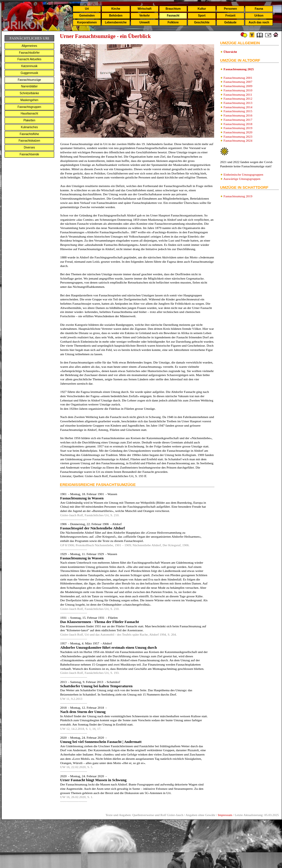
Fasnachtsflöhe (29, 134)
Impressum (225, 815)
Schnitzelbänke (29, 93)
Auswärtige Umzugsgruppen (242, 179)
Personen (230, 9)
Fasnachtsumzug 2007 (238, 82)
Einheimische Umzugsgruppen (243, 174)
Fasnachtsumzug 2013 (238, 103)
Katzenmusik (29, 66)
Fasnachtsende (29, 154)
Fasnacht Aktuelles (29, 59)
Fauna (259, 9)
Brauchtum (173, 9)
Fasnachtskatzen (29, 141)
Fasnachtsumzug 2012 (238, 99)
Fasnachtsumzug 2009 (238, 86)
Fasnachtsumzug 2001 (238, 78)
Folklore (173, 22)
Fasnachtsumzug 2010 (238, 90)
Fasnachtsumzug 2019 (238, 128)
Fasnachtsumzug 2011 (238, 95)
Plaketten (29, 120)
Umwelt (145, 22)
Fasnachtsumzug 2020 (238, 132)
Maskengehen (30, 100)
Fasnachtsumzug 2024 (238, 140)
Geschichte (202, 22)
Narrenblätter (29, 86)
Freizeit (230, 16)
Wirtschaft (144, 9)
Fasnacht (173, 16)
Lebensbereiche (116, 22)
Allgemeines (29, 46)
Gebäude (231, 22)
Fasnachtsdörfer (29, 53)
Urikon (259, 16)
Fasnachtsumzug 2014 (238, 107)
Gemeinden (87, 16)
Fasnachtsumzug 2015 (238, 111)
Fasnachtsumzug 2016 (238, 115)
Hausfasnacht (29, 113)
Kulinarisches (29, 127)
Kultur (202, 9)
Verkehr (144, 16)
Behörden (116, 16)
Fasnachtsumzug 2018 (238, 124)
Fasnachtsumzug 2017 (238, 120)
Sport (202, 16)
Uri (87, 9)
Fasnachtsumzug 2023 (238, 136)
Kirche (116, 9)
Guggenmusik (29, 73)
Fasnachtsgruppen (30, 107)
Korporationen (87, 22)
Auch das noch (259, 22)
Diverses (30, 147)
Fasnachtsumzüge (29, 80)
